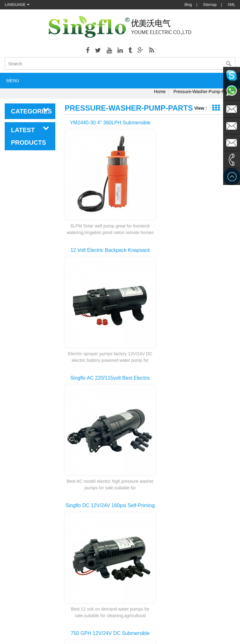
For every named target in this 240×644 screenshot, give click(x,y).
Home (160, 92)
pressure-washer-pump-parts (203, 92)
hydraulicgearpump (189, 622)
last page (150, 501)
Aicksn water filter (129, 622)
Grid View (216, 108)
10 (203, 489)
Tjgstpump (159, 622)
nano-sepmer (70, 622)
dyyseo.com (180, 635)
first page (150, 478)
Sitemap (210, 5)
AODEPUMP (98, 622)
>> (219, 489)
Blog (188, 5)
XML (231, 5)
